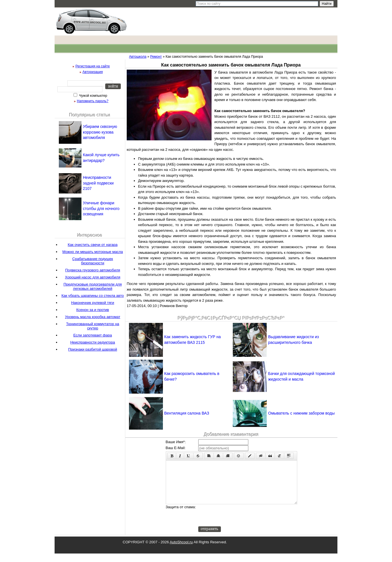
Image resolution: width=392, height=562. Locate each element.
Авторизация (93, 72)
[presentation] (241, 524)
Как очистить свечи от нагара (93, 245)
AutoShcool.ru (181, 551)
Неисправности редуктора (92, 342)
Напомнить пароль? (93, 101)
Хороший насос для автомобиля (93, 277)
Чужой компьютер (93, 96)
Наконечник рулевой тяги (92, 303)
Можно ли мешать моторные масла (92, 252)
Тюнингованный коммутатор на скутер (93, 326)
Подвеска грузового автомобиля (92, 270)
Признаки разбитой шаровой (93, 349)
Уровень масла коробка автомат (93, 317)
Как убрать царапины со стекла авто (92, 296)
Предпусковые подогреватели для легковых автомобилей (92, 286)
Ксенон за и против (93, 310)
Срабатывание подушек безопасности (93, 261)
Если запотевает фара (92, 335)
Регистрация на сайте (93, 66)
